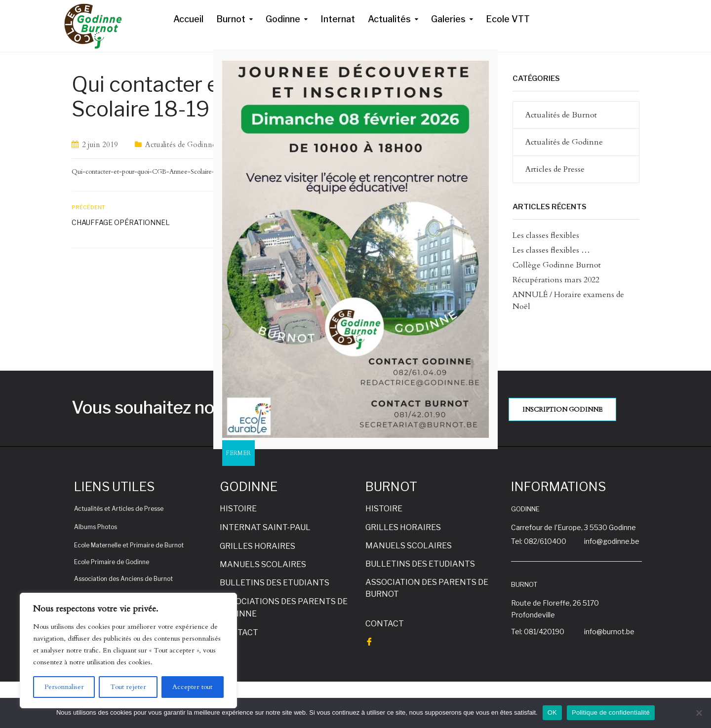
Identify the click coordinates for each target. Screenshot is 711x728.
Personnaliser (64, 687)
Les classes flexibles (546, 235)
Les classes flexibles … (551, 250)
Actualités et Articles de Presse (119, 509)
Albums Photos (96, 527)
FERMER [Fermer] (238, 453)
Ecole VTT (508, 19)
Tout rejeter (128, 687)
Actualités (389, 19)
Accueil (188, 19)
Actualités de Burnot (561, 115)
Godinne (283, 19)
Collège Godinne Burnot (557, 265)
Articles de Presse (555, 169)
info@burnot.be (609, 632)
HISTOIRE (238, 509)
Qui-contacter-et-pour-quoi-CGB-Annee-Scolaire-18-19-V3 (157, 172)
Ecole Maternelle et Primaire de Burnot (129, 545)
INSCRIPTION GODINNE (562, 410)
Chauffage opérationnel (121, 222)
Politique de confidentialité (611, 712)
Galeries (448, 19)
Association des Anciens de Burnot (123, 579)
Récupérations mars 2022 (556, 280)
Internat (338, 19)
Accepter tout (192, 687)
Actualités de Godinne (180, 145)
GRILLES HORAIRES (257, 546)
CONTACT (239, 632)
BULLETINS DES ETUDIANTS (275, 583)
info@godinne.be (612, 541)
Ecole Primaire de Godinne (112, 562)
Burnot (231, 19)
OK (552, 712)
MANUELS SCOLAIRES (263, 564)
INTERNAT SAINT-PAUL (265, 527)
